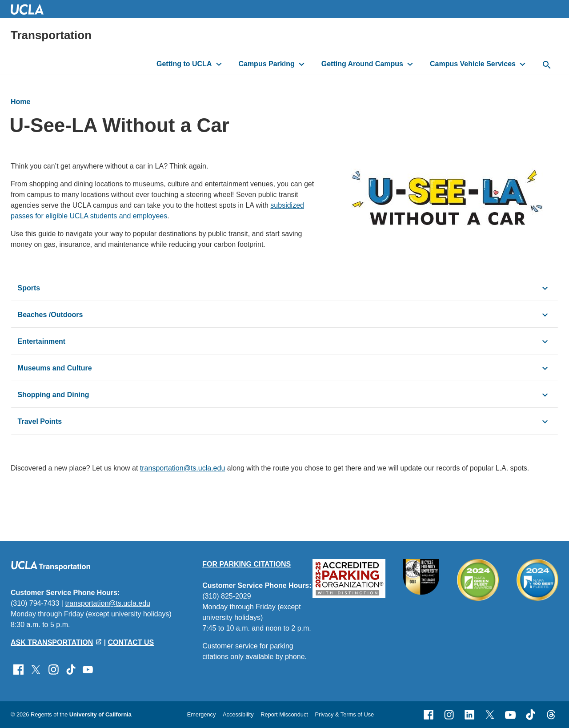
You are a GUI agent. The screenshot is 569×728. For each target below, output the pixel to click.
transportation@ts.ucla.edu (182, 468)
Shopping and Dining (54, 395)
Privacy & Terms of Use (344, 714)
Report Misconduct (284, 714)
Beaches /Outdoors (50, 315)
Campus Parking (266, 64)
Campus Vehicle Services (473, 64)
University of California (100, 714)
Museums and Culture (55, 368)
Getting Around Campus (362, 64)
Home (20, 102)
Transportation (51, 35)
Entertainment (42, 341)
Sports (29, 288)
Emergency (202, 714)
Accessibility (238, 714)
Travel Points (40, 421)
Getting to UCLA (184, 64)
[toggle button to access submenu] (219, 64)
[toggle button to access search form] (547, 65)
